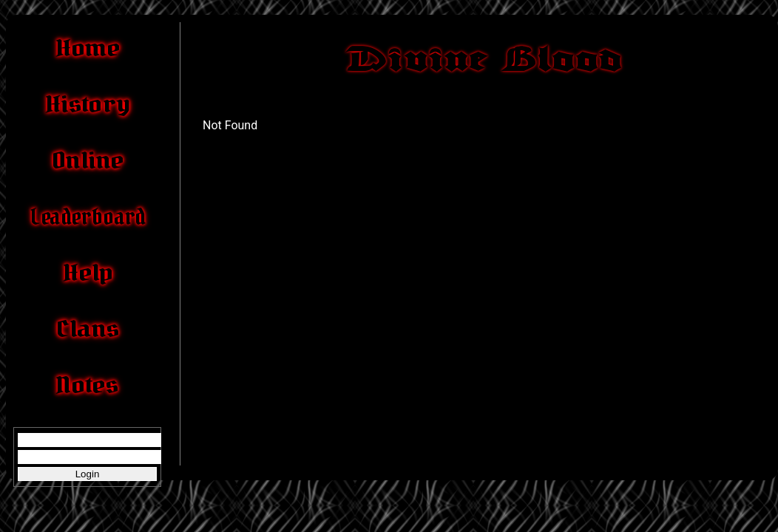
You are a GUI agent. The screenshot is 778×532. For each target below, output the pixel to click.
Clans (87, 329)
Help (87, 273)
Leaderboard (87, 216)
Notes (87, 385)
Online (87, 160)
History (87, 104)
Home (88, 48)
